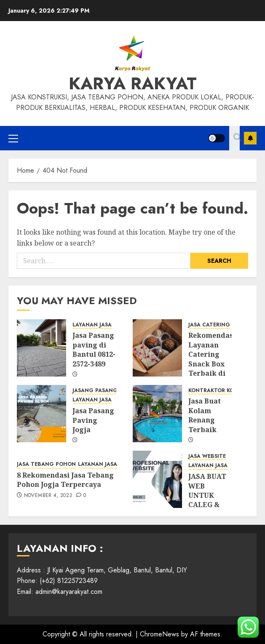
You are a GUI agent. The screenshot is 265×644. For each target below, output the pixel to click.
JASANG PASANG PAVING (106, 391)
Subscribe (250, 138)
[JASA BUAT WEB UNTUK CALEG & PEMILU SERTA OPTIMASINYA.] (157, 479)
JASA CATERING (209, 325)
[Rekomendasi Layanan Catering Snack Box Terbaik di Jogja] (157, 348)
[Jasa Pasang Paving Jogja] (41, 414)
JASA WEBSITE (207, 456)
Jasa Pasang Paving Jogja (93, 420)
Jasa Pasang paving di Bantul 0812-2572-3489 (94, 349)
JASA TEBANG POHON (46, 464)
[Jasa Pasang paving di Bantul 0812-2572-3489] (41, 348)
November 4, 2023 (48, 496)
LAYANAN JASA (92, 325)
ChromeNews (159, 634)
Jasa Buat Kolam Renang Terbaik (205, 415)
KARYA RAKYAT (133, 83)
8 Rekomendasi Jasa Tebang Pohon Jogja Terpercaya (65, 480)
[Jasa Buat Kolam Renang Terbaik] (157, 414)
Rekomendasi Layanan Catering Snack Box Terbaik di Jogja (212, 359)
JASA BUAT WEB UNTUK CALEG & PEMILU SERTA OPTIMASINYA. (215, 505)
